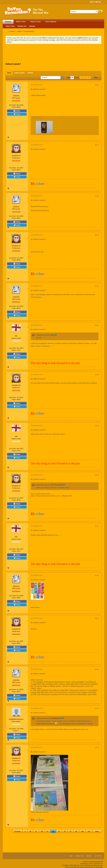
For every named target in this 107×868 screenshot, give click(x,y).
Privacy (89, 856)
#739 (97, 235)
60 (76, 831)
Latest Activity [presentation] (20, 73)
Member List (22, 26)
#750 (97, 748)
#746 (97, 576)
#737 (97, 145)
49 (48, 831)
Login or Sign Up (96, 2)
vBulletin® (91, 863)
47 (36, 831)
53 (70, 831)
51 (59, 831)
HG (16, 336)
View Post (56, 335)
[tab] (9, 73)
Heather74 (16, 156)
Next (97, 831)
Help (71, 856)
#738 (97, 196)
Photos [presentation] (31, 73)
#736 (97, 85)
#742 (97, 375)
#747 (97, 618)
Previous (18, 831)
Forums (8, 22)
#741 (97, 325)
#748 (97, 669)
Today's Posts (35, 22)
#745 (97, 526)
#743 (97, 426)
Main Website (51, 22)
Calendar (32, 26)
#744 (97, 475)
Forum (13, 31)
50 (53, 831)
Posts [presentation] (9, 73)
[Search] (84, 12)
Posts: (14, 107)
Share (17, 111)
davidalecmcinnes (16, 719)
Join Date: (13, 105)
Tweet (17, 114)
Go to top (98, 856)
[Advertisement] (56, 54)
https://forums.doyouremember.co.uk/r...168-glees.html (51, 496)
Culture (20, 31)
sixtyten (16, 96)
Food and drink (29, 31)
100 (82, 831)
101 (89, 831)
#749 (97, 709)
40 (30, 831)
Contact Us (79, 856)
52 (65, 831)
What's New (21, 22)
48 (42, 831)
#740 (97, 286)
